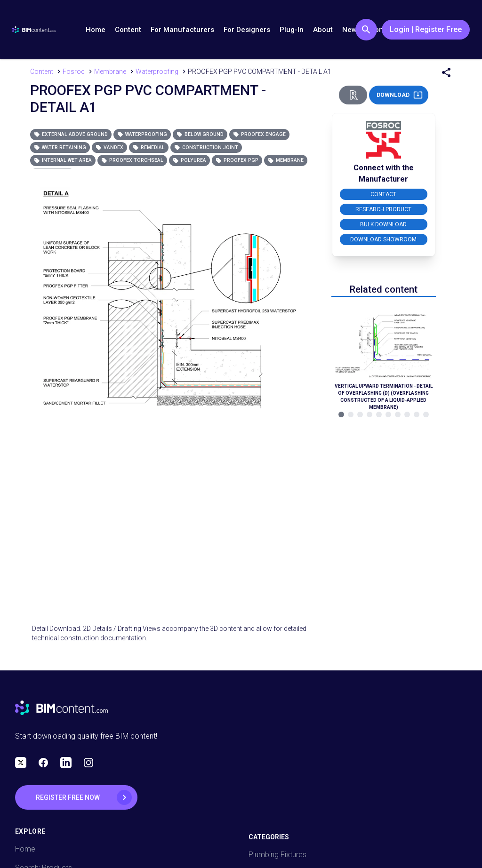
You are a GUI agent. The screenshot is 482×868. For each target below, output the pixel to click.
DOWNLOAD (400, 95)
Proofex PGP (237, 160)
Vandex (109, 147)
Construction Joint (206, 147)
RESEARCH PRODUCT (383, 209)
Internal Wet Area (63, 160)
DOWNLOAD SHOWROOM (383, 239)
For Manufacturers (182, 30)
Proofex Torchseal (132, 160)
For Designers (247, 30)
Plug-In (292, 30)
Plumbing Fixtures (277, 855)
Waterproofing (142, 134)
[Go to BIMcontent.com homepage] (34, 30)
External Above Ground (71, 134)
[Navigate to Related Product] (384, 355)
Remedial (149, 147)
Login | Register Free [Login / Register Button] (426, 29)
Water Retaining (60, 147)
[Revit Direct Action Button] (353, 95)
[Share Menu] (446, 72)
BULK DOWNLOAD (383, 224)
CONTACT (383, 194)
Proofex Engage (259, 134)
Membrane (286, 160)
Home (96, 30)
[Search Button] (366, 30)
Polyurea (189, 160)
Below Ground (200, 134)
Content (128, 30)
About (323, 30)
